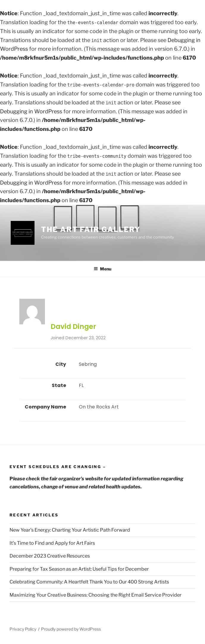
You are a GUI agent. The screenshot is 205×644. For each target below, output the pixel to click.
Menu (102, 269)
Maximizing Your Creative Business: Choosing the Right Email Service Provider (96, 595)
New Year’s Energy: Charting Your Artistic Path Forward (70, 530)
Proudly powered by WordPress (71, 629)
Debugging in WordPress (31, 111)
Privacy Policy (23, 629)
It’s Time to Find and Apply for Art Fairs (52, 543)
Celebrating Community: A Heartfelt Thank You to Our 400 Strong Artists (89, 582)
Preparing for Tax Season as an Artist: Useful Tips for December (79, 569)
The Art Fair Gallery (91, 229)
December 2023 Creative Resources (50, 556)
